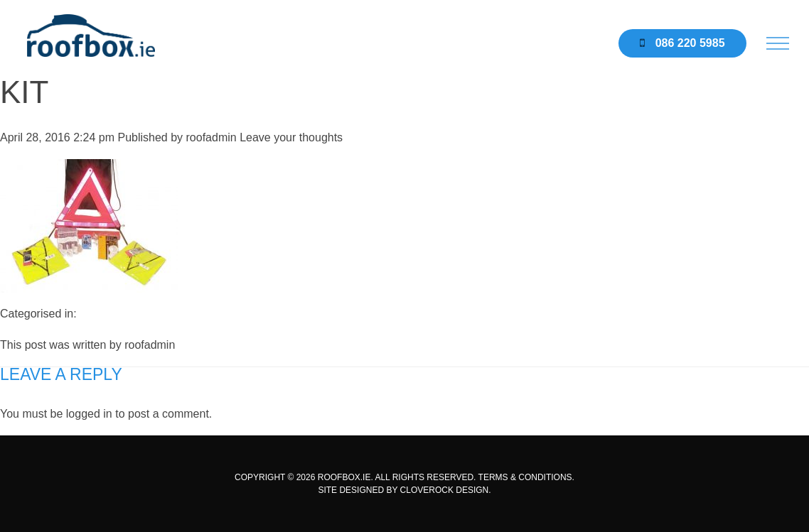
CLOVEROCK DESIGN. (446, 490)
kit (24, 92)
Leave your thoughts (291, 137)
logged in (89, 414)
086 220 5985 (682, 43)
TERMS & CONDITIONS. (526, 477)
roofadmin (211, 137)
